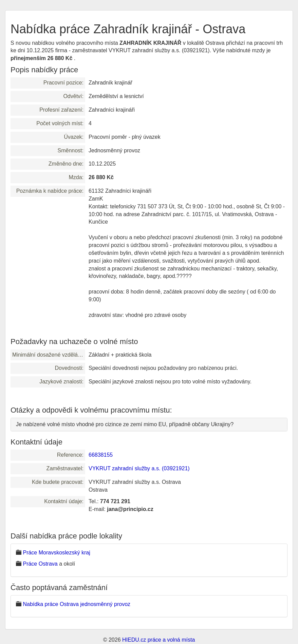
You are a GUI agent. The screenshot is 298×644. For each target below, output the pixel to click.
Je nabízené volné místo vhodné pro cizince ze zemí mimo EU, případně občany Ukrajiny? (125, 424)
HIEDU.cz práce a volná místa (159, 640)
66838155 (101, 455)
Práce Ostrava (40, 564)
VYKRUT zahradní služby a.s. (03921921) (139, 468)
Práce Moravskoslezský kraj (56, 553)
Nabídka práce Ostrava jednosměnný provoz (77, 604)
